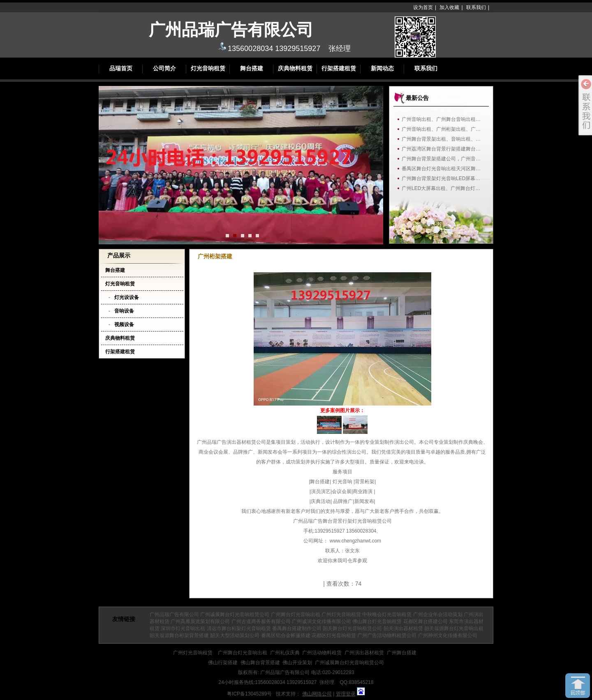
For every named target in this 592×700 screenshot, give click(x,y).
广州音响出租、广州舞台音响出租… (441, 119)
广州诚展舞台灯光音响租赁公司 (235, 614)
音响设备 (124, 311)
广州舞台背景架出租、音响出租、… (441, 139)
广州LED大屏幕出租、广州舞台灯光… (443, 188)
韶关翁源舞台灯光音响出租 (454, 628)
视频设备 (124, 325)
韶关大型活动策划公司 (235, 635)
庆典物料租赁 (295, 68)
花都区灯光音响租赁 (334, 635)
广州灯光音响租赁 (341, 614)
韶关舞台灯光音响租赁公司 (352, 628)
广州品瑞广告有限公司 (174, 614)
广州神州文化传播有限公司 (448, 635)
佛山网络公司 (317, 694)
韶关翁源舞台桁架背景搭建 (179, 635)
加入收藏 (449, 7)
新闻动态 (382, 68)
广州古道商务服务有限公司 (261, 621)
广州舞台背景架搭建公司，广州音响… (443, 159)
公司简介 (164, 68)
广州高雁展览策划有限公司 (200, 621)
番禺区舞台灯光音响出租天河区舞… (441, 169)
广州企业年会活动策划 (438, 614)
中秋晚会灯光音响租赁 (387, 614)
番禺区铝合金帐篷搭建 (286, 635)
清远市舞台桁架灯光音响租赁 (239, 628)
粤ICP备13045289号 (249, 694)
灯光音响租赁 (208, 68)
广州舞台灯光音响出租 (296, 614)
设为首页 (423, 7)
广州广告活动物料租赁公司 (387, 635)
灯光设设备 (127, 297)
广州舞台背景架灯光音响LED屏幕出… (443, 178)
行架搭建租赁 (339, 68)
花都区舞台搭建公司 (425, 621)
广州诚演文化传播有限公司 (321, 621)
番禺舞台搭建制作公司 (297, 628)
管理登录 (346, 694)
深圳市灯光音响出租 (183, 628)
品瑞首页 (121, 68)
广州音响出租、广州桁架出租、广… (441, 129)
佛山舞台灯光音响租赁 (377, 621)
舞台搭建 (252, 68)
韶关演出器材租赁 (403, 628)
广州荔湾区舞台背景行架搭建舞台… (441, 149)
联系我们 (476, 7)
